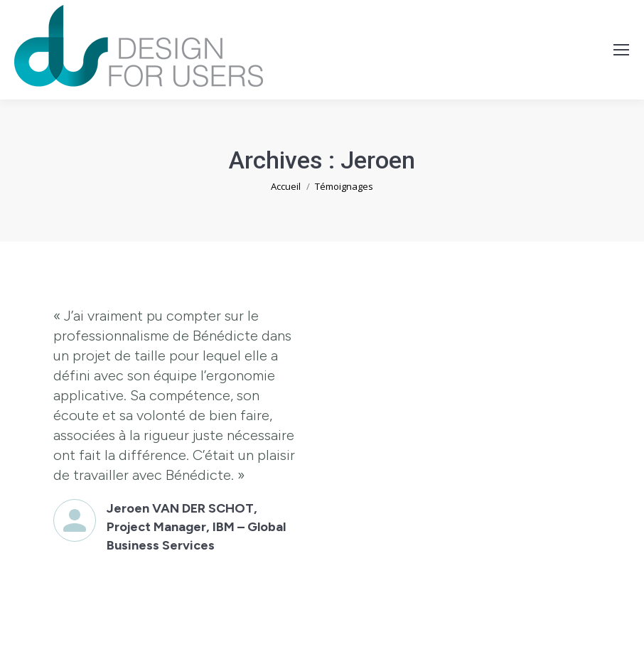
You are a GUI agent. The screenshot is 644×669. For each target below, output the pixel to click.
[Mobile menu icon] (621, 50)
